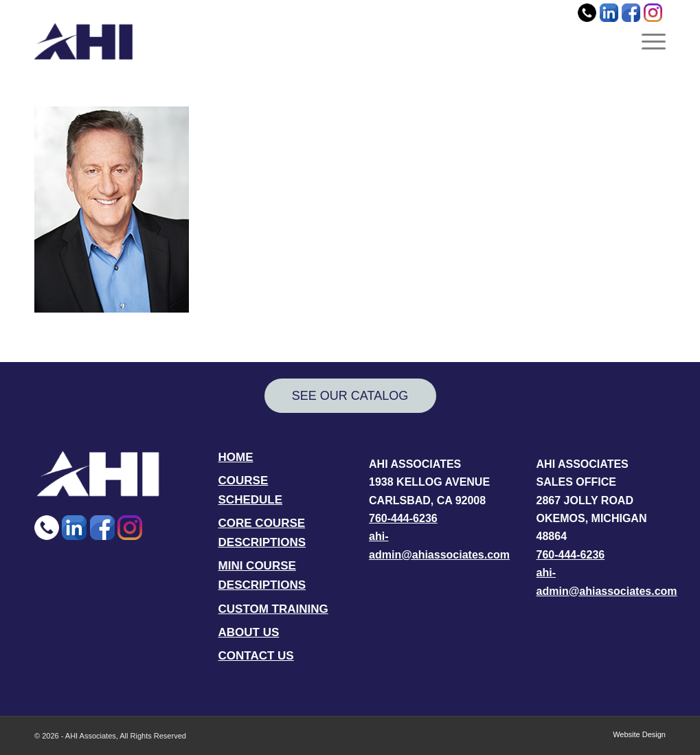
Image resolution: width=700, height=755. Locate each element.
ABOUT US (249, 632)
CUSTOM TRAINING (273, 609)
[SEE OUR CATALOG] (350, 396)
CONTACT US (256, 656)
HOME (236, 457)
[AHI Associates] (83, 41)
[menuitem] (649, 41)
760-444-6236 (403, 518)
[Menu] (649, 41)
